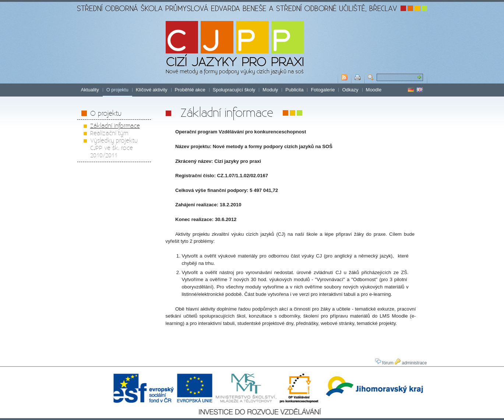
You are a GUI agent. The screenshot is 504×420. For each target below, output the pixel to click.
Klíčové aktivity (152, 90)
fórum (384, 363)
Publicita (294, 90)
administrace (411, 363)
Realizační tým (109, 133)
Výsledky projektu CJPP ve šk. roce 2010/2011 (114, 148)
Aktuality (90, 90)
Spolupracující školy (234, 90)
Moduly (270, 90)
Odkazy (350, 90)
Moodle (374, 90)
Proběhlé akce (190, 90)
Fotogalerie (323, 90)
